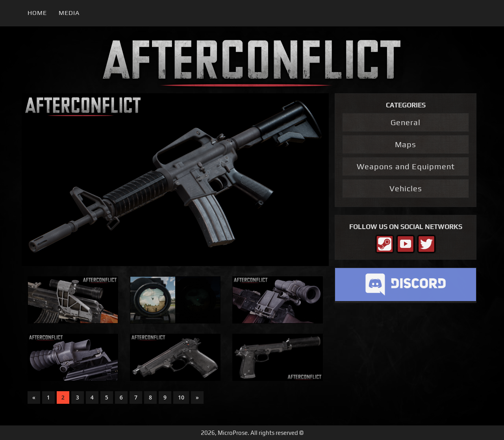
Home (37, 13)
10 (181, 397)
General (406, 122)
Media (69, 13)
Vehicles (406, 188)
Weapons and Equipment (406, 166)
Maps (406, 144)
